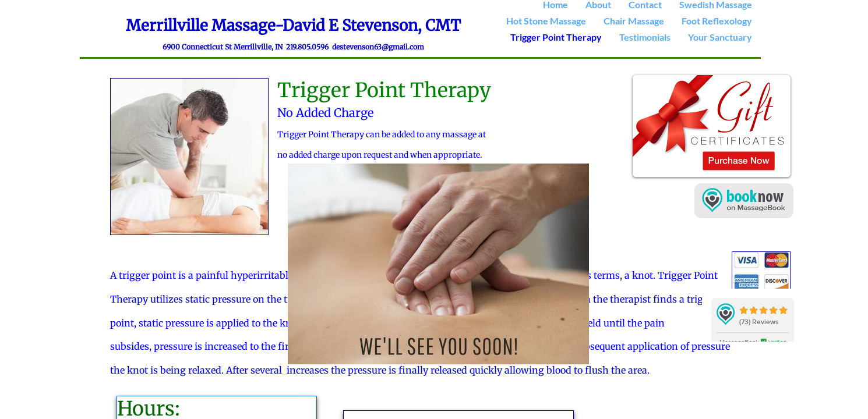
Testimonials (645, 37)
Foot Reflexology (717, 21)
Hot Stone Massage (546, 21)
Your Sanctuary (720, 37)
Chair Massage (634, 21)
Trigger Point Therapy (556, 37)
